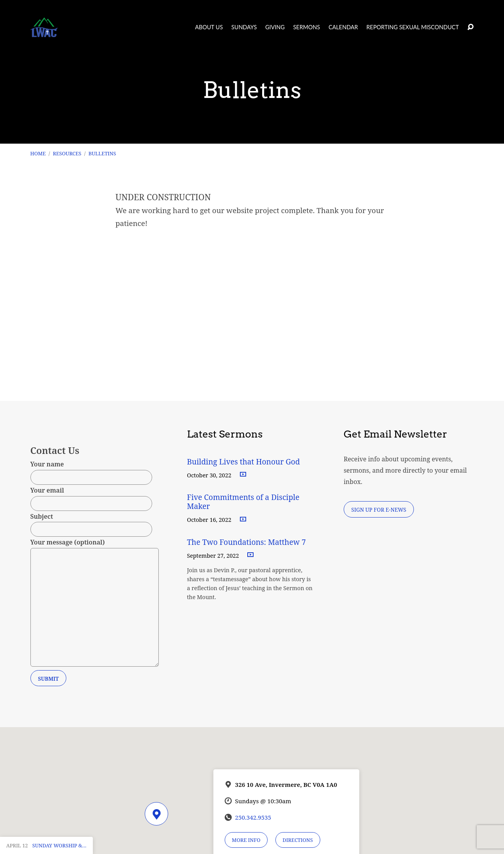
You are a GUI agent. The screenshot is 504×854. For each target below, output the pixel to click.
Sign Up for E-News (379, 510)
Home (38, 153)
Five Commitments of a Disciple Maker (243, 502)
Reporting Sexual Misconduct (413, 27)
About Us (209, 27)
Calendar (343, 27)
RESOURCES (67, 153)
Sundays (244, 27)
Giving (275, 27)
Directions (298, 840)
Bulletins (102, 153)
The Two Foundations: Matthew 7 (247, 542)
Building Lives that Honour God (243, 462)
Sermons (307, 27)
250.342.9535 (253, 817)
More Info (246, 840)
